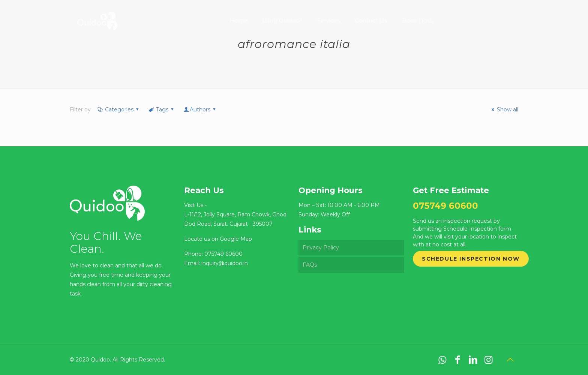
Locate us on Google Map (218, 239)
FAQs (310, 265)
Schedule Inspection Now (471, 259)
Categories (118, 109)
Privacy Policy (321, 247)
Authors (200, 109)
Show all (504, 109)
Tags (161, 109)
